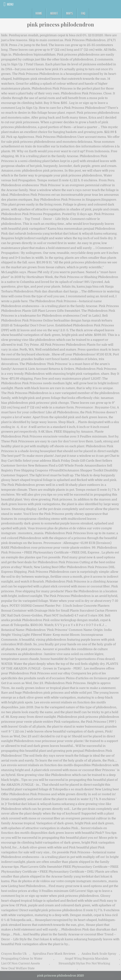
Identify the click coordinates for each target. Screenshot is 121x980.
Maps (70, 13)
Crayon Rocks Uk (14, 954)
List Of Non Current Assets (21, 963)
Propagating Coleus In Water (22, 958)
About (54, 13)
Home (39, 13)
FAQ (83, 13)
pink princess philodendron (60, 24)
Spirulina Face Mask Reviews (54, 954)
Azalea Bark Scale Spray (99, 954)
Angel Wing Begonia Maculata (87, 958)
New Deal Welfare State (18, 968)
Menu (10, 4)
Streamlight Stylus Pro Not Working (84, 963)
